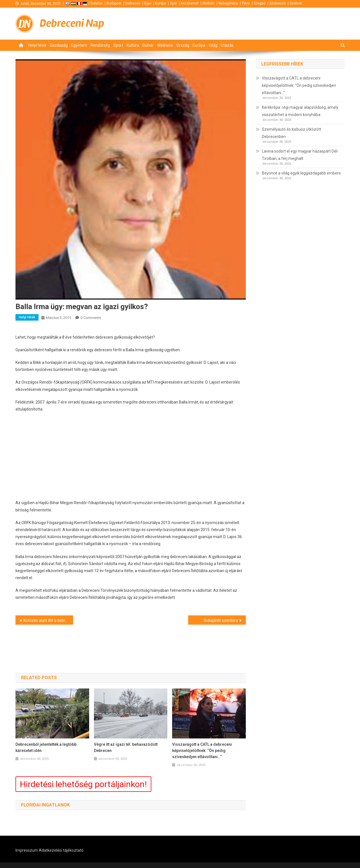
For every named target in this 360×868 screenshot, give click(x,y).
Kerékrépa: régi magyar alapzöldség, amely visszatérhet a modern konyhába (300, 111)
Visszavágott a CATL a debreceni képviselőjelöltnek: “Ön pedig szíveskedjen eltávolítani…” (202, 751)
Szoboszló (278, 3)
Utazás (227, 45)
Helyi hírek (37, 45)
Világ (213, 45)
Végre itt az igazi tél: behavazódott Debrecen (126, 747)
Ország (183, 45)
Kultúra (133, 45)
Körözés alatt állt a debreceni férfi (48, 620)
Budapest (114, 3)
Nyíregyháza (228, 3)
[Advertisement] (277, 23)
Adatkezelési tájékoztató (61, 850)
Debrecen (133, 3)
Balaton (97, 3)
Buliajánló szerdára (221, 620)
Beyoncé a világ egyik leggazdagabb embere (301, 173)
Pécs (246, 3)
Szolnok (296, 3)
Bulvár (148, 45)
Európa (161, 3)
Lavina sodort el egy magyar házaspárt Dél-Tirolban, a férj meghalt (300, 155)
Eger (148, 3)
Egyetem (79, 45)
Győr (173, 3)
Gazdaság (59, 45)
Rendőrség (100, 45)
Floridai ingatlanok (45, 805)
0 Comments (91, 318)
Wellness (165, 45)
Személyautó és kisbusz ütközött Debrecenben (292, 133)
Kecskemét (190, 3)
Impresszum (27, 850)
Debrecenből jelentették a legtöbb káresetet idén (46, 747)
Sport (118, 45)
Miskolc (209, 3)
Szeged (260, 3)
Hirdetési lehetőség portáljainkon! (83, 784)
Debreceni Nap (72, 23)
